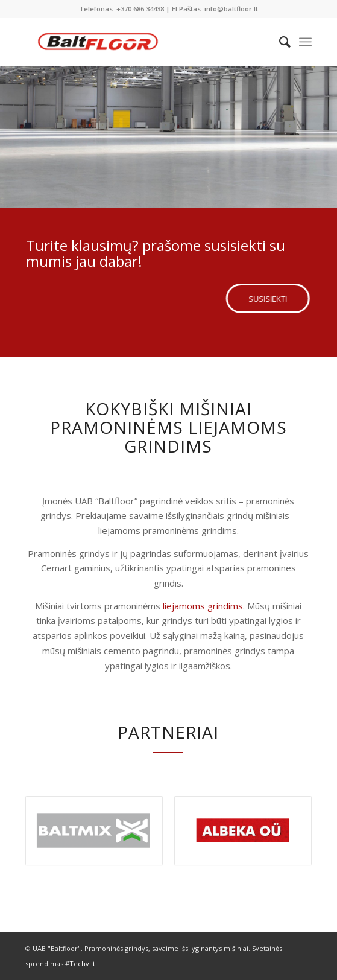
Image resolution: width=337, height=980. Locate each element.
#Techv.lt (80, 963)
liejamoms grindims (203, 606)
